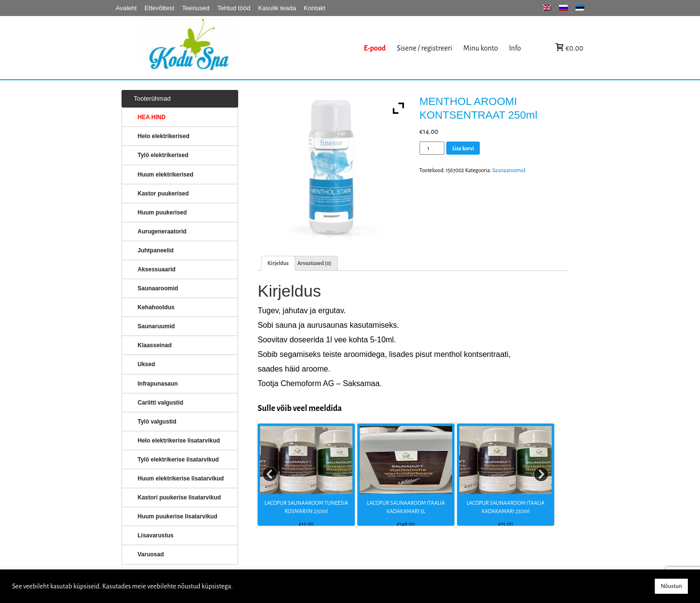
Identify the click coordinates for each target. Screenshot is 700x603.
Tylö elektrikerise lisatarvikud (178, 460)
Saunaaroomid (508, 170)
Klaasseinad (155, 345)
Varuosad (151, 554)
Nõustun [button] (671, 586)
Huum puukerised (162, 213)
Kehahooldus (156, 307)
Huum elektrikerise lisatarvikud (181, 479)
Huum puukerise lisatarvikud (177, 516)
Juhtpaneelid (156, 250)
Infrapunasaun (158, 384)
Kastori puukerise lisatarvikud (179, 497)
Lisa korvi (463, 148)
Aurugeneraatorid (162, 231)
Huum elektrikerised (166, 175)
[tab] (278, 263)
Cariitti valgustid (160, 403)
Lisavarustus (156, 535)
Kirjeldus (278, 263)
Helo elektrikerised (164, 136)
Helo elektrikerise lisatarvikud (179, 441)
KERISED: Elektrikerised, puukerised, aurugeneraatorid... (249, 48)
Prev (270, 475)
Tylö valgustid (157, 422)
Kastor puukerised (163, 194)
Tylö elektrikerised (163, 155)
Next (542, 475)
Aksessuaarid (157, 269)
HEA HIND (152, 117)
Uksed (146, 364)
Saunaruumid (156, 326)
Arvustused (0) (315, 263)
